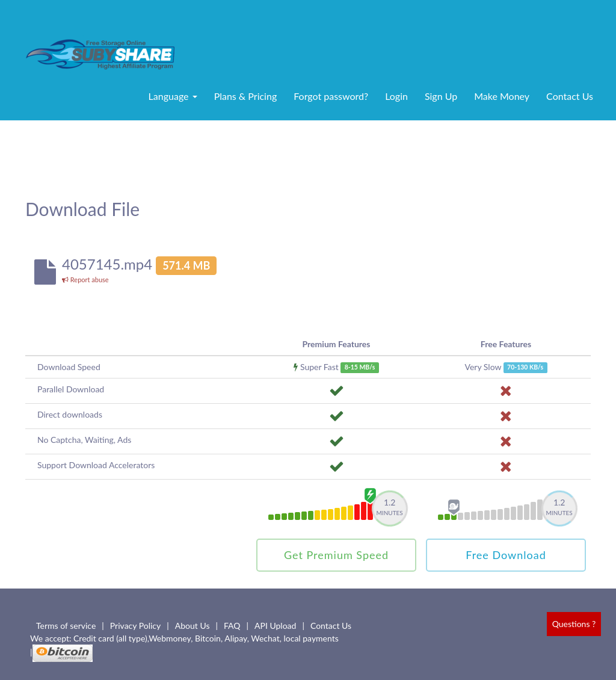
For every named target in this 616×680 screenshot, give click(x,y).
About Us (192, 626)
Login (396, 96)
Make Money (502, 96)
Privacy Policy (135, 626)
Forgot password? (331, 96)
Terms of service (66, 626)
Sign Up (441, 96)
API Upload (275, 626)
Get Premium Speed (336, 555)
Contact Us (570, 96)
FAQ (232, 626)
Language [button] (173, 96)
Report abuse (85, 280)
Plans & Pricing (246, 96)
